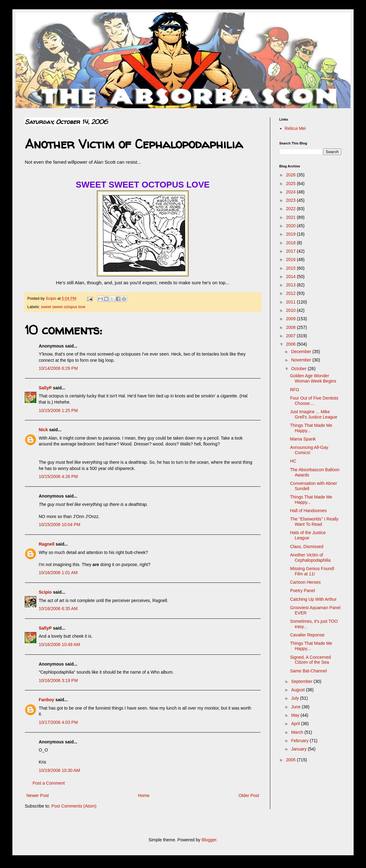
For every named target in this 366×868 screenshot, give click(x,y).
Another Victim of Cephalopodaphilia (310, 558)
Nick (43, 430)
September (302, 681)
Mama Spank (303, 439)
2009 (291, 319)
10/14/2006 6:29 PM (58, 368)
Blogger (209, 840)
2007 (291, 336)
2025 (291, 184)
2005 (291, 760)
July (295, 698)
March (298, 732)
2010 (291, 310)
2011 (291, 302)
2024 (291, 192)
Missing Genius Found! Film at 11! (312, 571)
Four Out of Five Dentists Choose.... (314, 401)
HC (293, 461)
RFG (295, 390)
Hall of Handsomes (308, 511)
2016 (291, 259)
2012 (291, 293)
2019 (291, 234)
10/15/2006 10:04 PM (60, 525)
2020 (291, 226)
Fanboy (46, 700)
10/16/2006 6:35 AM (58, 609)
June (296, 707)
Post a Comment (49, 783)
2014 (291, 277)
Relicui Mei (295, 128)
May (296, 715)
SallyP (45, 388)
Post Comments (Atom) (74, 806)
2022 (291, 209)
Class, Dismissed (307, 547)
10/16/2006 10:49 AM (59, 644)
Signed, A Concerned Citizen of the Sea (311, 660)
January (299, 749)
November (302, 360)
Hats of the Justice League (308, 535)
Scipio (45, 592)
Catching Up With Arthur (313, 599)
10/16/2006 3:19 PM (58, 680)
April (296, 724)
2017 (291, 251)
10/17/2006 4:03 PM (58, 722)
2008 (291, 327)
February (300, 741)
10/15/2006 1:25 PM (58, 410)
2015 (291, 268)
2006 (291, 344)
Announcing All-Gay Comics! (309, 450)
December (302, 352)
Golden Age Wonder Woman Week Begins (313, 378)
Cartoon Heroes (305, 582)
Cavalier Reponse (307, 635)
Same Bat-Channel (308, 671)
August (298, 690)
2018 (291, 243)
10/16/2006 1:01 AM (58, 573)
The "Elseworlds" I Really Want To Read (314, 522)
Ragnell (47, 544)
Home (144, 795)
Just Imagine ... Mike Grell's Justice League (314, 414)
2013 (291, 285)
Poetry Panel (302, 591)
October (299, 369)
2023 (291, 200)
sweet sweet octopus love (63, 307)
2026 (291, 175)
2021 (291, 217)
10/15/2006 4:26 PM (58, 476)
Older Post (249, 795)
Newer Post (37, 795)
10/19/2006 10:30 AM (59, 770)
